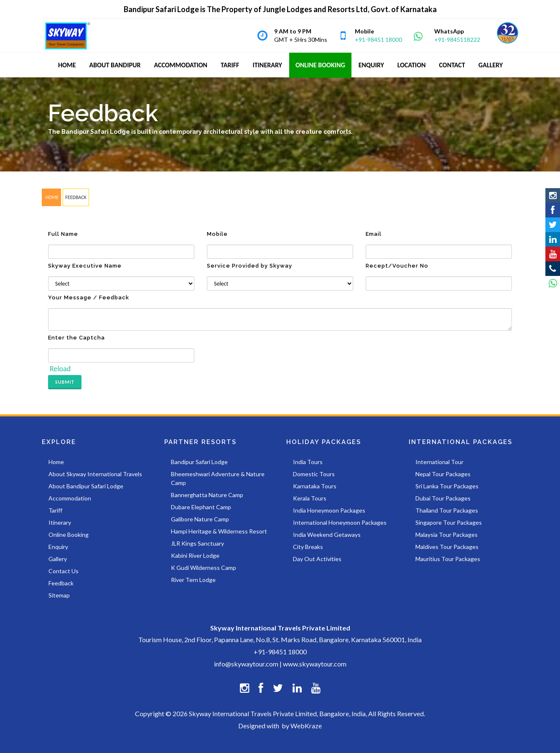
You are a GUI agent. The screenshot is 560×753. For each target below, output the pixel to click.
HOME (51, 197)
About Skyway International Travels (95, 474)
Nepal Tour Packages (443, 474)
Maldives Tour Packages (447, 547)
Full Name (63, 234)
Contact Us (64, 571)
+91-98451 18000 (378, 40)
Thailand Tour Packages (447, 510)
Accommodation (70, 498)
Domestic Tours (314, 474)
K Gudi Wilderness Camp (204, 568)
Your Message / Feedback (89, 297)
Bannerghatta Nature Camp (207, 495)
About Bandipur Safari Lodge (86, 486)
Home (56, 462)
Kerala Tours (310, 498)
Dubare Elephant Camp (201, 507)
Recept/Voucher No (397, 266)
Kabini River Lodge (195, 555)
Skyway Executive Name (85, 266)
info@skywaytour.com (246, 664)
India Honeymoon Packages (329, 510)
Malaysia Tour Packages (447, 535)
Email (374, 234)
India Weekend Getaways (327, 535)
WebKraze (306, 726)
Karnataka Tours (315, 486)
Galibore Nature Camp (200, 519)
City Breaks (308, 547)
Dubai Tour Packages (443, 498)
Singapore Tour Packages (449, 522)
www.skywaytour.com (315, 664)
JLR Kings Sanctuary (197, 543)
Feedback (61, 583)
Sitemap (59, 595)
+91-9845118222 (457, 40)
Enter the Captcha (76, 338)
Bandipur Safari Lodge (199, 462)
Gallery (58, 559)
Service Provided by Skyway (249, 266)
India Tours (308, 462)
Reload (60, 369)
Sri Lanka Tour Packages (447, 486)
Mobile (217, 234)
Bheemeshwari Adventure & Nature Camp (218, 478)
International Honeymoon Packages (340, 522)
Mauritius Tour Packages (448, 559)
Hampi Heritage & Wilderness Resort (219, 531)
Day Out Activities (317, 559)
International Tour (439, 462)
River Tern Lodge (193, 580)
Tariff (55, 510)
